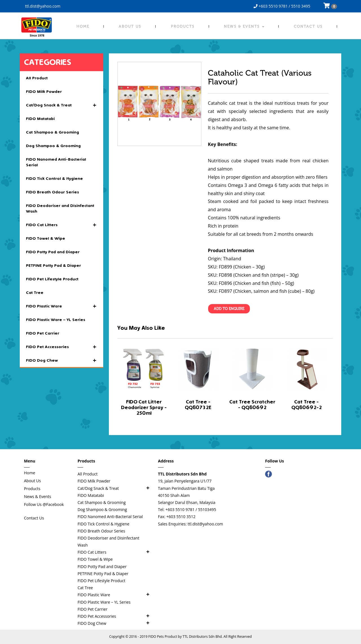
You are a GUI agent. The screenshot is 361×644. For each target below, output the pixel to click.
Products (183, 26)
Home (83, 26)
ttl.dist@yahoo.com (42, 6)
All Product (37, 78)
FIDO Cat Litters (61, 225)
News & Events (244, 26)
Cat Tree (35, 292)
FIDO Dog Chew (61, 361)
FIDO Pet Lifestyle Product (52, 279)
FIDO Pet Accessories (61, 347)
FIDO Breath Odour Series (52, 192)
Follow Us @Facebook (44, 504)
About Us (130, 26)
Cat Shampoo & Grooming (52, 132)
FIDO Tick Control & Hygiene (54, 178)
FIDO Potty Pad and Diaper (53, 252)
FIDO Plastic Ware (61, 306)
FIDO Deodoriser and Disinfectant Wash (60, 208)
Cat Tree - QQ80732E (198, 405)
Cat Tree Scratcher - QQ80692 (252, 405)
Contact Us (308, 26)
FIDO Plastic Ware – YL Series (56, 320)
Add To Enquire (229, 309)
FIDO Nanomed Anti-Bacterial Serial (56, 162)
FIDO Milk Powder (44, 91)
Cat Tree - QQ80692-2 (307, 405)
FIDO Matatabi (40, 119)
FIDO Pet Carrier (43, 333)
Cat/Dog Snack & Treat (61, 105)
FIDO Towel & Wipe (46, 238)
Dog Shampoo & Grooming (53, 146)
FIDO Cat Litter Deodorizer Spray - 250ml (144, 408)
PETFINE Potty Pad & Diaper (53, 265)
